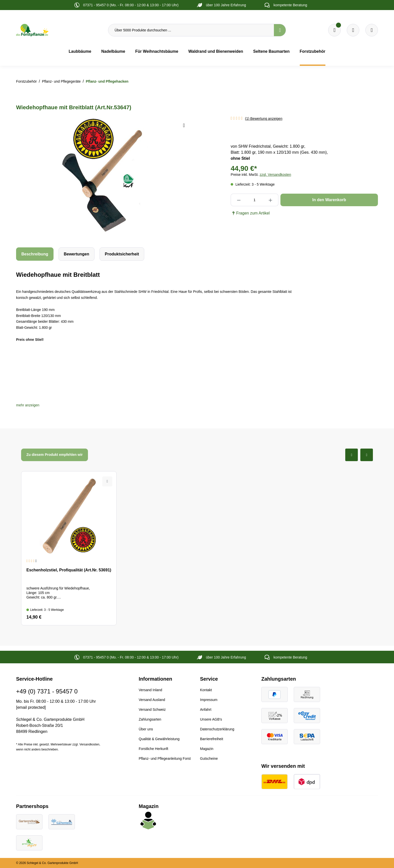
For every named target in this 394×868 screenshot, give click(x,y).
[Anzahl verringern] (239, 200)
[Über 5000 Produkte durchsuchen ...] (191, 30)
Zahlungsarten (150, 719)
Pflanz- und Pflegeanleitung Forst (165, 758)
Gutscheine (209, 758)
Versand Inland (150, 690)
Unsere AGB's (211, 719)
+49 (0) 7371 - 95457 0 (47, 691)
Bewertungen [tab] (77, 254)
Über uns (146, 729)
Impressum (209, 700)
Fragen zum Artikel (250, 213)
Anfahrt (206, 710)
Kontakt (206, 690)
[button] (28, 405)
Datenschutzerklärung (217, 729)
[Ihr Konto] (372, 30)
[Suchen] (280, 30)
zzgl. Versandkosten (275, 175)
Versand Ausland (152, 700)
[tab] (35, 254)
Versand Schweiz (152, 710)
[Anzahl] (254, 200)
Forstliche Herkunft (153, 749)
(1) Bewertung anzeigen (264, 119)
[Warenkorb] (353, 30)
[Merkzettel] (334, 30)
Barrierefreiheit (212, 739)
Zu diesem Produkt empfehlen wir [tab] (55, 455)
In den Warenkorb (329, 200)
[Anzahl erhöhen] (270, 200)
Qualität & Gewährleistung (159, 739)
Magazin (207, 749)
